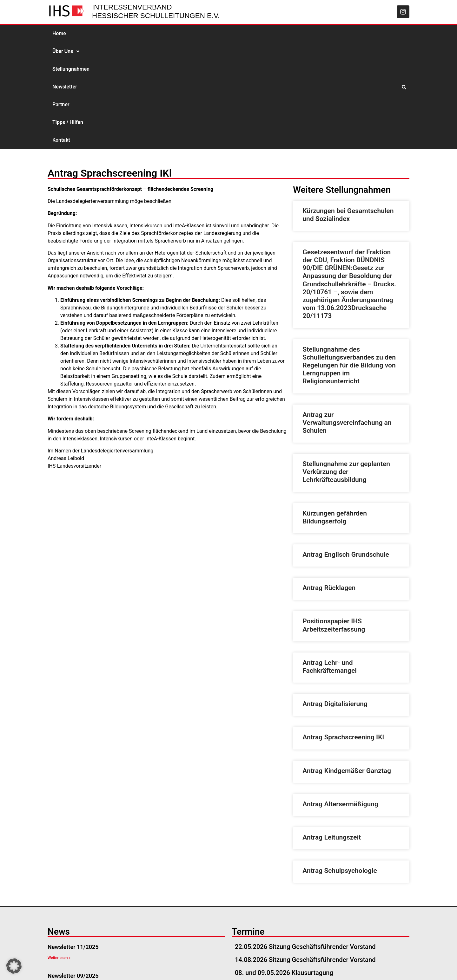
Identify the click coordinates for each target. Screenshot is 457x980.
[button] (89, 34)
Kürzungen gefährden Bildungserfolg (335, 411)
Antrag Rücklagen (329, 481)
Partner (201, 33)
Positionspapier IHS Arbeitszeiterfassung (334, 519)
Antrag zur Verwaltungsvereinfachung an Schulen (347, 316)
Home (59, 33)
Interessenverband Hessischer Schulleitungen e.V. (156, 11)
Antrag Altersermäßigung (340, 698)
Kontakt (268, 33)
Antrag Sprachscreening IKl (343, 631)
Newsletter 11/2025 (73, 840)
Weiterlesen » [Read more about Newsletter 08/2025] (59, 909)
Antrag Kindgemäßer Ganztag (347, 664)
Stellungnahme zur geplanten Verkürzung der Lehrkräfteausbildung (346, 365)
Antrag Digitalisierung (335, 597)
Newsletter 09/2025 (73, 869)
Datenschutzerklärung (380, 968)
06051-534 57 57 (169, 967)
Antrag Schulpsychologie (340, 764)
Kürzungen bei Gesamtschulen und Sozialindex (348, 108)
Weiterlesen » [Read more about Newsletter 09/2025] (59, 880)
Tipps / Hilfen (235, 33)
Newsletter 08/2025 (73, 898)
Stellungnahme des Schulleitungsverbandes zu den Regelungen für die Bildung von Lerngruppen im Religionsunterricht (349, 259)
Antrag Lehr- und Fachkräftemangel (329, 560)
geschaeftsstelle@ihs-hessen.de (101, 967)
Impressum (333, 968)
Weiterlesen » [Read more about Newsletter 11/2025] (59, 851)
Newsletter (171, 33)
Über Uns (89, 33)
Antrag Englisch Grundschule (346, 448)
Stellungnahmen (130, 33)
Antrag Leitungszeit (332, 731)
